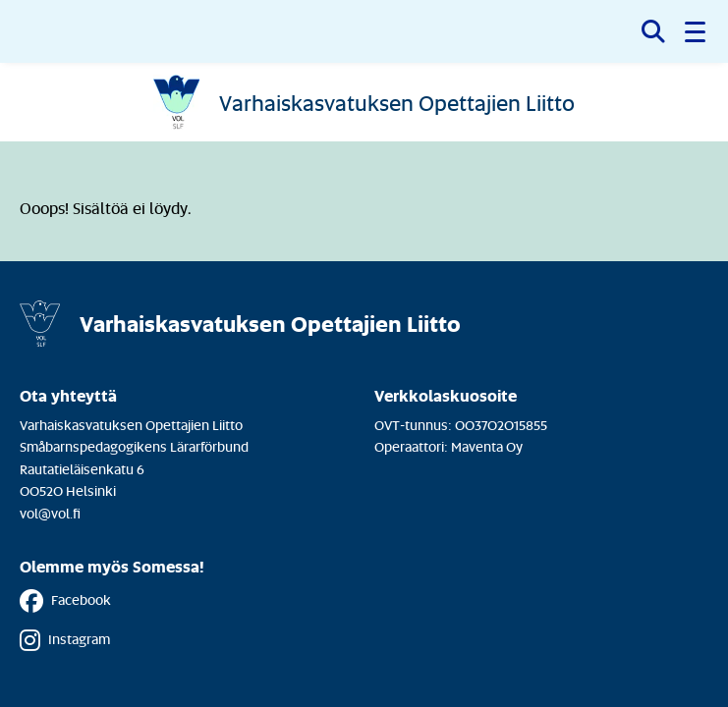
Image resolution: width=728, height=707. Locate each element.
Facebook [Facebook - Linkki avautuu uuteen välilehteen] (65, 601)
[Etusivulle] (364, 102)
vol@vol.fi (50, 513)
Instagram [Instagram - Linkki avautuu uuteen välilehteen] (65, 640)
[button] (697, 31)
